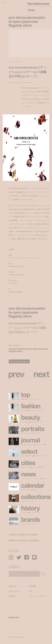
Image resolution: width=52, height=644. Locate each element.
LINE (34, 557)
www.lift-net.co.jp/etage (16, 292)
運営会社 (12, 586)
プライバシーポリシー (38, 596)
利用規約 (12, 596)
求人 (31, 591)
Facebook (27, 557)
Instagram (11, 557)
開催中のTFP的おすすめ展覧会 (24, 541)
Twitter (19, 557)
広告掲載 (32, 586)
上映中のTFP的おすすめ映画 (23, 535)
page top (14, 617)
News (31, 10)
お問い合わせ (14, 591)
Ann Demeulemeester (19, 361)
